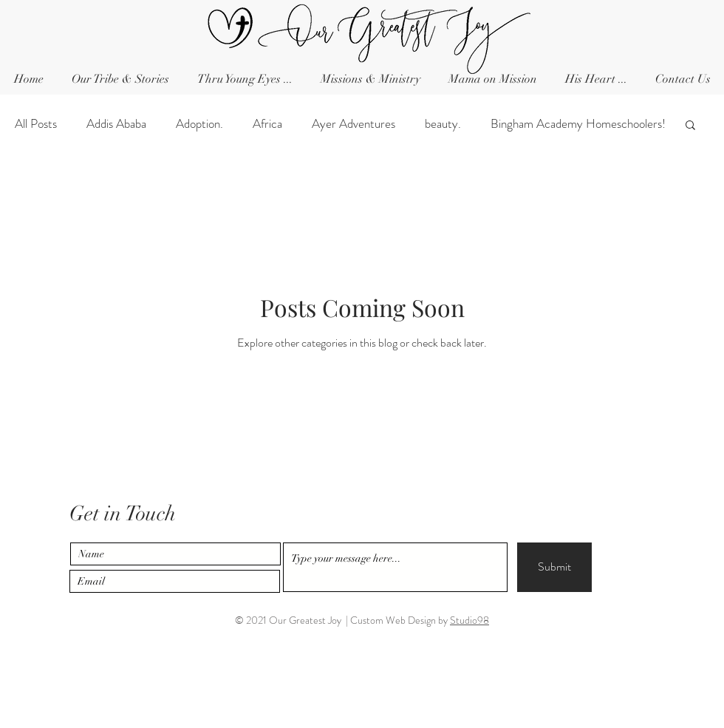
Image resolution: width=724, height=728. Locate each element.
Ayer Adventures (354, 124)
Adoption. (199, 124)
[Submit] (554, 567)
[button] (683, 79)
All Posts (36, 124)
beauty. (443, 124)
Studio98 (469, 620)
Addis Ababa (116, 124)
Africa (267, 124)
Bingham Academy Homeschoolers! (578, 124)
